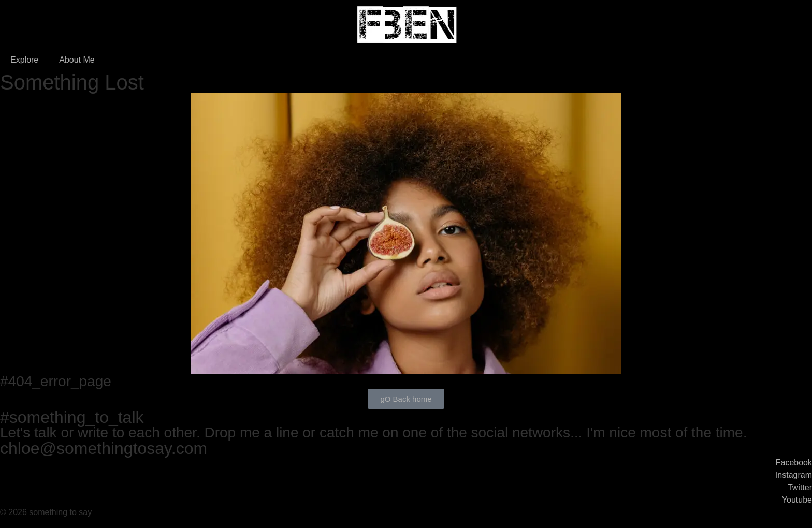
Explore (24, 60)
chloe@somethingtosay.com (104, 448)
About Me (77, 60)
